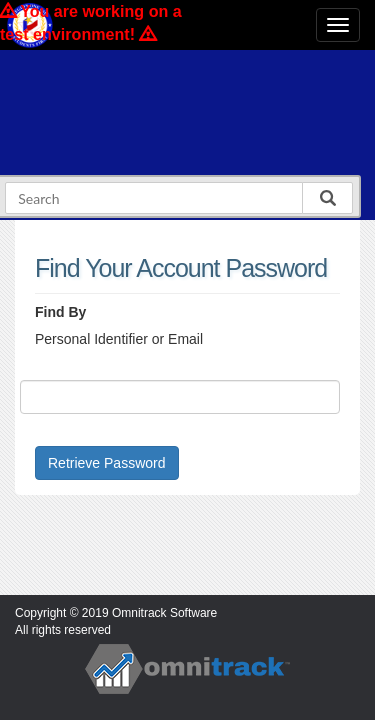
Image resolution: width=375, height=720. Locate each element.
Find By (60, 312)
